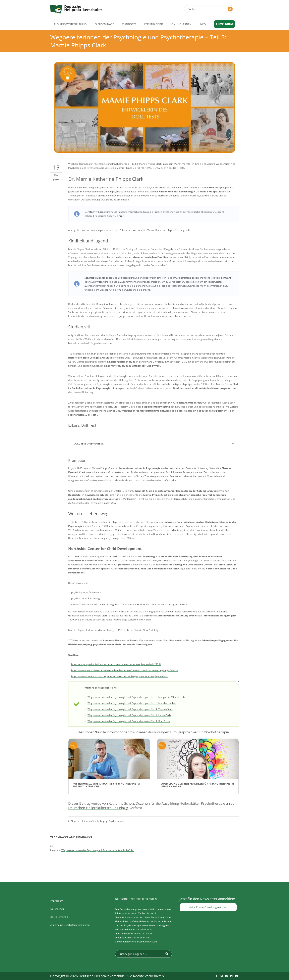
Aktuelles (76, 821)
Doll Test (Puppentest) (89, 444)
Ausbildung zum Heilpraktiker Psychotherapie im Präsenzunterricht (106, 785)
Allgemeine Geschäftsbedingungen (70, 925)
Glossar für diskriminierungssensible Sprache (125, 290)
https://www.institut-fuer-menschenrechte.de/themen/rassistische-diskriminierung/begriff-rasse (125, 670)
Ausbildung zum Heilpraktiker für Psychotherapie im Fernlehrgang (198, 785)
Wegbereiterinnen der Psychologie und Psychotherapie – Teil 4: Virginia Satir (130, 709)
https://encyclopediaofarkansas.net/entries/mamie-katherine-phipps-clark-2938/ (116, 664)
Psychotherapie (117, 821)
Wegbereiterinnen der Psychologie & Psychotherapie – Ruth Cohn (98, 850)
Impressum (57, 901)
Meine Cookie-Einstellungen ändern (208, 907)
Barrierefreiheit (59, 917)
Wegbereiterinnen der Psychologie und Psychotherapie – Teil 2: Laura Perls (129, 715)
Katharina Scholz (90, 821)
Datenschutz (57, 909)
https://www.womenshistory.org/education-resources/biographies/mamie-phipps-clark (119, 676)
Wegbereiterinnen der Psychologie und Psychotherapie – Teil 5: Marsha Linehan (132, 703)
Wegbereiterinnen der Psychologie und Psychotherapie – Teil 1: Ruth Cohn (129, 721)
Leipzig (104, 821)
